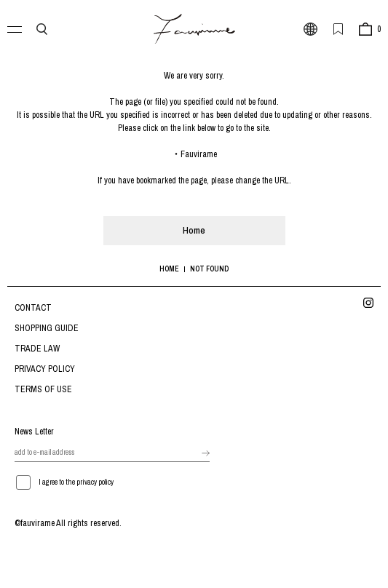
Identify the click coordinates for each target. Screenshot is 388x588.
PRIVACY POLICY (45, 369)
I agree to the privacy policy (76, 482)
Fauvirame (199, 154)
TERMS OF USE (43, 389)
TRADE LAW (37, 349)
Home (194, 230)
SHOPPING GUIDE (47, 328)
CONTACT (33, 308)
